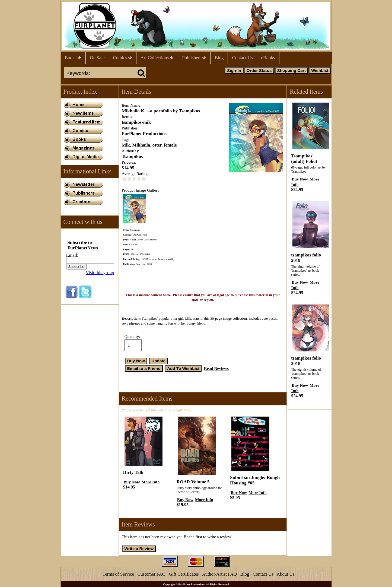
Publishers (194, 58)
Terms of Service (118, 574)
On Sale (97, 58)
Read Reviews (216, 368)
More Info (151, 482)
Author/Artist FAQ (219, 574)
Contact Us (242, 58)
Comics (123, 58)
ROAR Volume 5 (193, 482)
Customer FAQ (152, 574)
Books (73, 58)
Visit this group (100, 273)
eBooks (268, 58)
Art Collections (157, 58)
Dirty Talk (133, 472)
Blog (219, 58)
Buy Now (132, 482)
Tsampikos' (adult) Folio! (304, 159)
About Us (285, 574)
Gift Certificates (184, 574)
